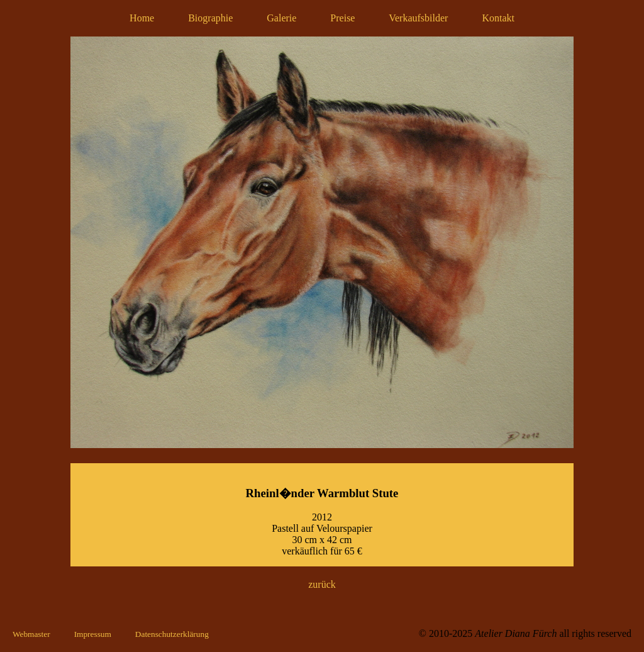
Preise (342, 18)
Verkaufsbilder (418, 18)
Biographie (210, 18)
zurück (322, 584)
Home (142, 18)
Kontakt (498, 18)
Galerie (281, 18)
